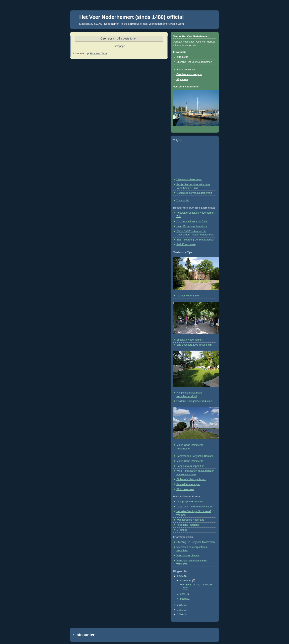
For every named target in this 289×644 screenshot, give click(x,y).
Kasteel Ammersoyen (188, 484)
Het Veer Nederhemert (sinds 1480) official (131, 17)
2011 (180, 610)
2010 (180, 615)
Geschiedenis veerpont (189, 74)
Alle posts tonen (127, 39)
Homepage (119, 46)
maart (184, 599)
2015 (180, 605)
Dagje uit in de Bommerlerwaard (194, 507)
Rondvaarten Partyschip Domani (195, 456)
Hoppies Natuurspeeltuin (190, 466)
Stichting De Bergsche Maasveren (196, 542)
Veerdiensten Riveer (188, 556)
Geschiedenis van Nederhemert (194, 193)
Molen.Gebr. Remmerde (190, 461)
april (183, 594)
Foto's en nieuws (186, 70)
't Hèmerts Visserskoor (189, 180)
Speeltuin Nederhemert (189, 340)
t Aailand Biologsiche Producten (194, 401)
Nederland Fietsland (188, 525)
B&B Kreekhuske (186, 244)
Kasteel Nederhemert (188, 296)
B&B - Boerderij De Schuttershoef (195, 240)
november (186, 580)
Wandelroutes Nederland (190, 520)
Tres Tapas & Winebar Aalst (192, 221)
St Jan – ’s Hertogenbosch (191, 479)
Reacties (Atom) (99, 54)
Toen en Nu (183, 201)
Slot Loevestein (185, 489)
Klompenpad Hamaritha (190, 502)
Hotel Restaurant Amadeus (192, 226)
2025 (180, 576)
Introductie (182, 57)
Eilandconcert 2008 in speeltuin (194, 345)
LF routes (182, 530)
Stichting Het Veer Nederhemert (194, 62)
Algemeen (182, 79)
